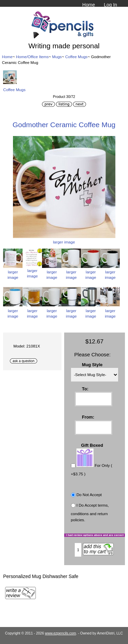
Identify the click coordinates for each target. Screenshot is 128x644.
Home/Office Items (32, 57)
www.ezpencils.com (61, 633)
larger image (13, 272)
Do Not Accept (89, 495)
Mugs (57, 57)
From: (88, 417)
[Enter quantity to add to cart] (78, 550)
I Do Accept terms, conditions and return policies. (90, 512)
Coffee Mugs (76, 57)
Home (89, 5)
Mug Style (92, 365)
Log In (110, 5)
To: (85, 388)
